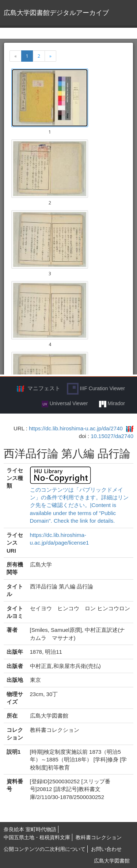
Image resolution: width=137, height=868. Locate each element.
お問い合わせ (106, 849)
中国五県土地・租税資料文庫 (37, 837)
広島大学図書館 (112, 861)
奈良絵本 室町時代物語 (30, 829)
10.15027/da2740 (112, 436)
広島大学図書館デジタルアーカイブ (56, 13)
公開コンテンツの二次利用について (45, 849)
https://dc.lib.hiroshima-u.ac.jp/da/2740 (76, 428)
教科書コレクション (99, 837)
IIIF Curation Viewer (96, 389)
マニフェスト (44, 388)
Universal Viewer (65, 404)
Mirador (112, 404)
